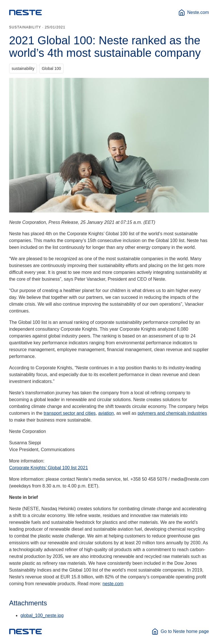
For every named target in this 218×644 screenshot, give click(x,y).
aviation (106, 413)
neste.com (113, 584)
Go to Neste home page (180, 632)
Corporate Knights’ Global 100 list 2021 (49, 468)
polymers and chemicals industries (172, 413)
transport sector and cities (70, 413)
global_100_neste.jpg (42, 615)
